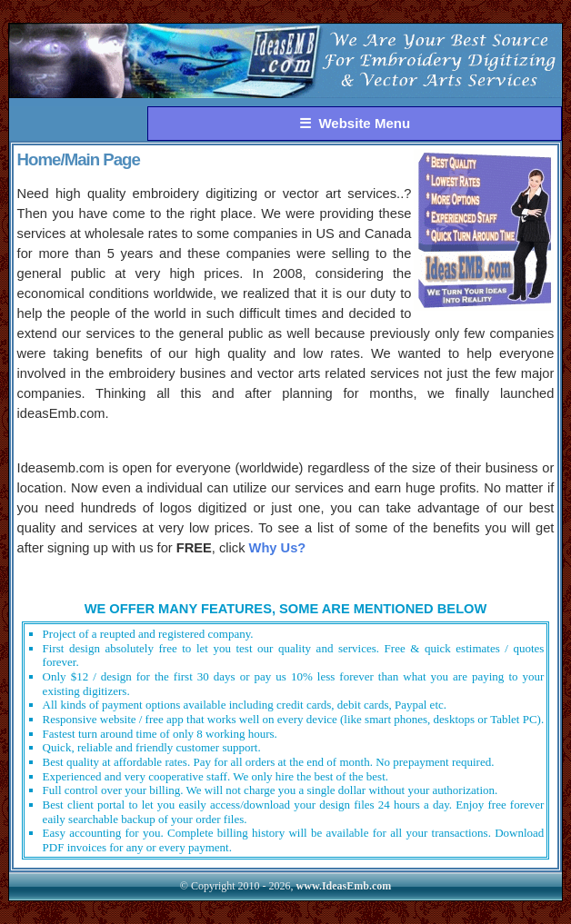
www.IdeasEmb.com (344, 886)
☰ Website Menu (355, 123)
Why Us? (278, 548)
